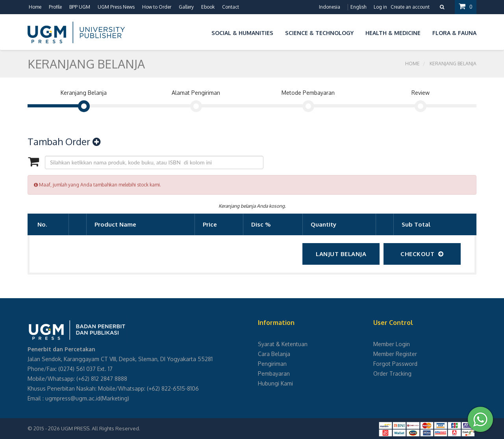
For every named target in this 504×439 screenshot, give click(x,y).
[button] (200, 32)
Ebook (208, 7)
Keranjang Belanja (453, 64)
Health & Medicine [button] (393, 33)
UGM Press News (116, 7)
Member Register (395, 354)
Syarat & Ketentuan (283, 344)
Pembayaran (274, 374)
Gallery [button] (186, 7)
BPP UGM (80, 7)
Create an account (410, 7)
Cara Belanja (274, 354)
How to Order (157, 7)
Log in (380, 7)
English (358, 7)
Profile (55, 7)
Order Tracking (392, 374)
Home (35, 7)
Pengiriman (272, 364)
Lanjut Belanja (341, 254)
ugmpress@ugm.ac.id (73, 398)
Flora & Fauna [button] (454, 33)
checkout (422, 254)
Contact (231, 7)
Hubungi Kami (275, 383)
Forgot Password (395, 364)
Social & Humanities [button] (242, 33)
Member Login (392, 344)
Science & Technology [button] (319, 33)
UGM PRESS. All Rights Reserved (100, 428)
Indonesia (330, 7)
